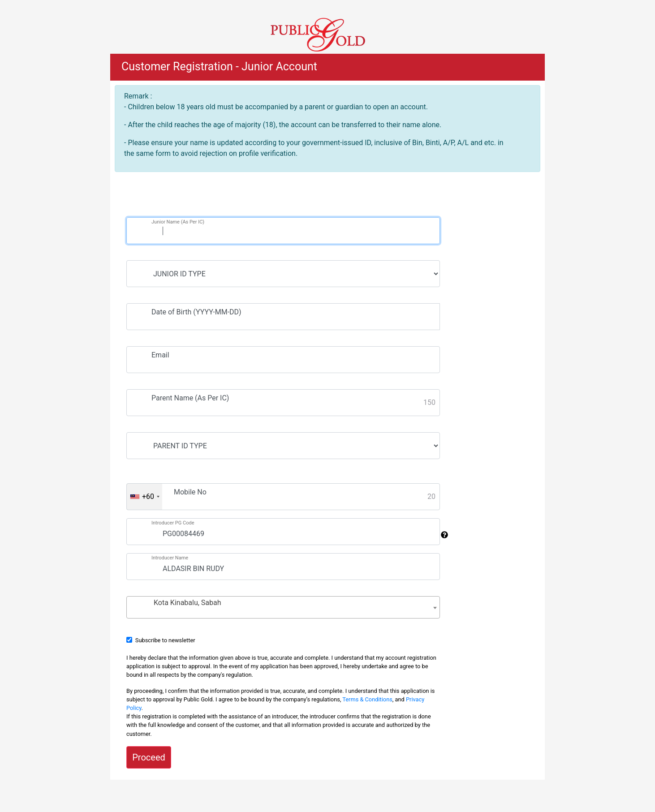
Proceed (149, 757)
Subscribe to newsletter (165, 640)
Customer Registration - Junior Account (219, 67)
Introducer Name (170, 558)
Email (160, 355)
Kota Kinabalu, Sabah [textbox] (187, 603)
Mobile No (190, 492)
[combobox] (144, 497)
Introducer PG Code (173, 523)
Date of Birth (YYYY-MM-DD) (196, 312)
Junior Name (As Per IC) (178, 222)
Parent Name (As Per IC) (190, 398)
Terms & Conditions (367, 699)
